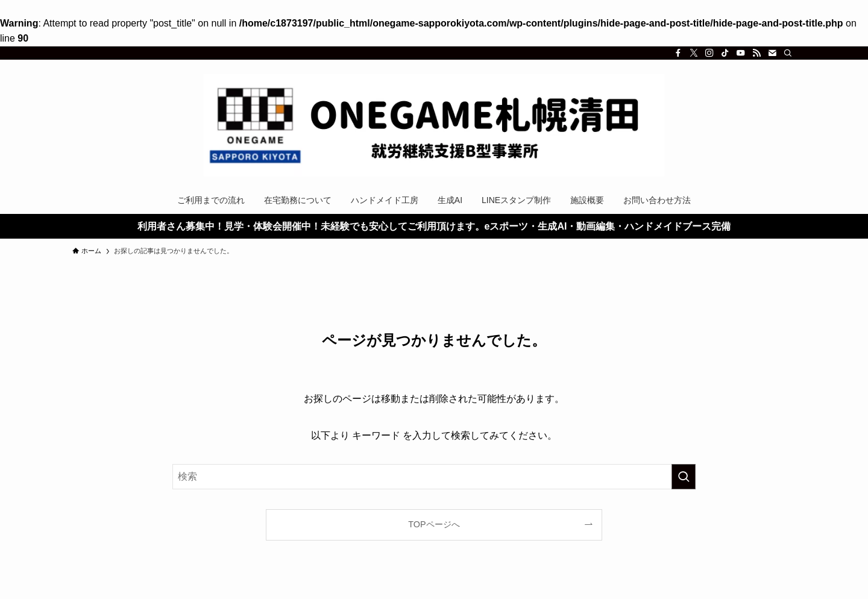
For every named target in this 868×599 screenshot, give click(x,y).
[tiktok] (725, 53)
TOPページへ (434, 524)
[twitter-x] (694, 53)
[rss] (756, 53)
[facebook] (678, 53)
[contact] (772, 53)
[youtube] (741, 53)
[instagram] (709, 53)
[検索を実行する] (684, 477)
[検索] (788, 53)
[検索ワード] (434, 477)
